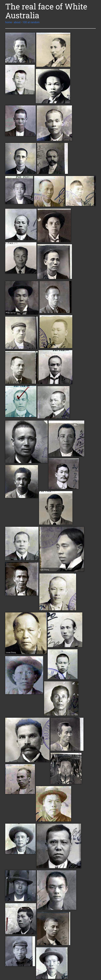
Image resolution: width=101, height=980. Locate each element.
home (9, 22)
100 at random (31, 22)
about (17, 22)
